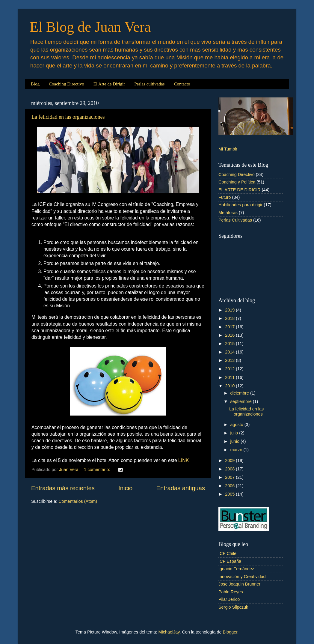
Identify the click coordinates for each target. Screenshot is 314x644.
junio (236, 441)
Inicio (125, 488)
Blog (35, 84)
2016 (230, 335)
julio (235, 433)
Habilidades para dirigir (240, 205)
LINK (184, 460)
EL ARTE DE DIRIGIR (240, 190)
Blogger (230, 632)
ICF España (230, 561)
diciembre (240, 393)
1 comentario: (98, 470)
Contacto (182, 84)
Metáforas (228, 213)
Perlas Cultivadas (235, 220)
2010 (230, 386)
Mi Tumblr (228, 149)
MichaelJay (169, 632)
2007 (230, 477)
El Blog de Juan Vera (90, 27)
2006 (230, 486)
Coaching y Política (237, 182)
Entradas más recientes (63, 488)
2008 (230, 469)
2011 (230, 377)
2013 (230, 360)
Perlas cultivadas (149, 84)
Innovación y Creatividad (242, 577)
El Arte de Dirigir (109, 84)
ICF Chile (227, 553)
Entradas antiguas (181, 488)
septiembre (242, 401)
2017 (230, 327)
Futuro (225, 197)
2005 (230, 494)
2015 (230, 344)
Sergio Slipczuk (233, 607)
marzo (237, 450)
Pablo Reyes (231, 592)
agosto (237, 425)
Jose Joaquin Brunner (239, 584)
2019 (230, 310)
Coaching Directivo (67, 84)
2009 (230, 461)
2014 (230, 352)
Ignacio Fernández (236, 569)
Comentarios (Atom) (78, 501)
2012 (230, 369)
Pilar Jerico (229, 599)
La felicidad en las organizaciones (68, 117)
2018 (230, 318)
